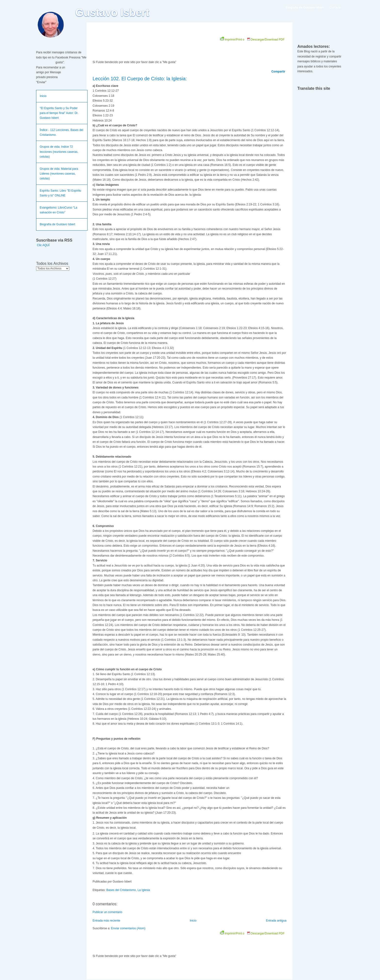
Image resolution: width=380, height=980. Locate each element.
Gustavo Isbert (112, 13)
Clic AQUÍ (43, 245)
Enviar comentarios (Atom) (128, 928)
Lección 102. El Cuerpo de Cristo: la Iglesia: (140, 79)
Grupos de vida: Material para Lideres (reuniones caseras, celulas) (59, 174)
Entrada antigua (276, 921)
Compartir (278, 72)
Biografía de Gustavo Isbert (57, 224)
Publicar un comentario (107, 912)
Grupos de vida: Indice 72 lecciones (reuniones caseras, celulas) (59, 152)
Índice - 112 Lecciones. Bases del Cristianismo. (61, 132)
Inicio (43, 96)
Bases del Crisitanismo (121, 890)
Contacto (335, 8)
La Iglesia (144, 890)
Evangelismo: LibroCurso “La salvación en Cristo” (59, 210)
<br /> (147, 47)
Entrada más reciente (106, 921)
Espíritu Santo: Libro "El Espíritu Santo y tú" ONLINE (60, 193)
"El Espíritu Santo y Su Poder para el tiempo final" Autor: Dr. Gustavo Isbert (59, 113)
